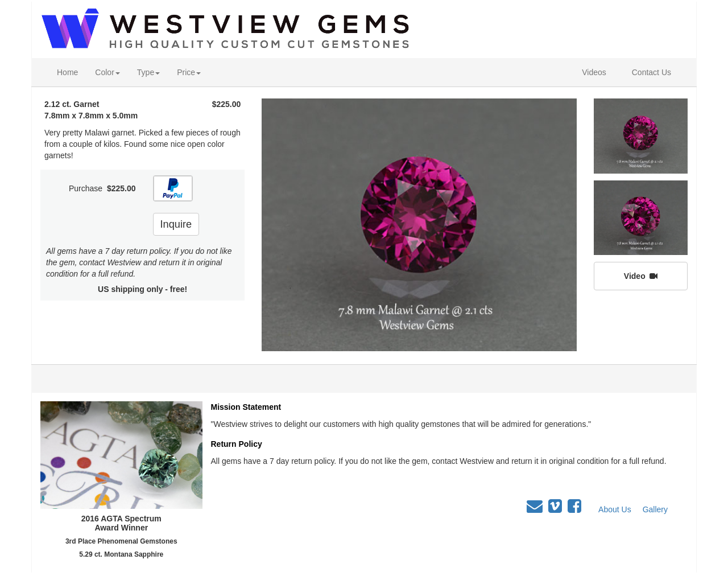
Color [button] (107, 72)
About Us (615, 509)
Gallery (655, 509)
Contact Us (652, 72)
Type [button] (148, 72)
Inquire (176, 224)
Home (67, 72)
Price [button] (189, 72)
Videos (594, 72)
